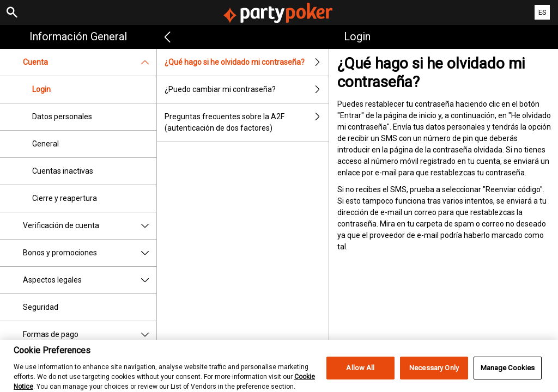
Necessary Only (434, 374)
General (46, 144)
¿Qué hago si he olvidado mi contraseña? (247, 62)
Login (41, 89)
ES (542, 12)
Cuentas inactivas (63, 171)
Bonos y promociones (90, 253)
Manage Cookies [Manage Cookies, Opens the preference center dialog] (508, 374)
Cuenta (90, 62)
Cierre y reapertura (65, 198)
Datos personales (62, 117)
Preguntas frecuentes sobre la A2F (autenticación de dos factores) (247, 122)
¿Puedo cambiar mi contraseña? (247, 90)
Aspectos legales (90, 280)
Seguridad (41, 307)
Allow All (360, 374)
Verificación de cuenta (90, 226)
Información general (78, 36)
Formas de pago (90, 335)
